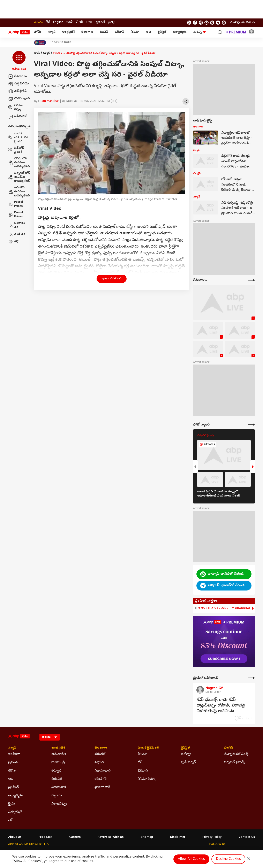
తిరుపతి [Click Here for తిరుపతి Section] (57, 779)
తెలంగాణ (87, 32)
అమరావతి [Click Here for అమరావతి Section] (59, 754)
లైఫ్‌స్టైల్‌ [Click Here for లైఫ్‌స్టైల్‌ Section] (185, 748)
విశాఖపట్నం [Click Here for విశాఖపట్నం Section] (59, 804)
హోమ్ (37, 32)
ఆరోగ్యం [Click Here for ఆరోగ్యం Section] (186, 754)
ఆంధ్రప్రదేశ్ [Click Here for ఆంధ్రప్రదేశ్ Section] (58, 748)
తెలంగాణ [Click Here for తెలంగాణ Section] (101, 748)
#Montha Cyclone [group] (213, 608)
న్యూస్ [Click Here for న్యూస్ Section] (12, 748)
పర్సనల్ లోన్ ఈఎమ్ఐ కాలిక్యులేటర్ (19, 177)
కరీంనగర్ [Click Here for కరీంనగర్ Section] (100, 779)
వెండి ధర (17, 234)
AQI (14, 242)
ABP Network (17, 852)
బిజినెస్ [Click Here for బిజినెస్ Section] (229, 748)
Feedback (45, 837)
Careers (75, 837)
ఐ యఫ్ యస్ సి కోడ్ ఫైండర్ (18, 138)
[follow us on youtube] (206, 23)
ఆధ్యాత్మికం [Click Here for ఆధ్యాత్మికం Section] (16, 796)
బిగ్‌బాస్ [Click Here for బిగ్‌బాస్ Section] (143, 771)
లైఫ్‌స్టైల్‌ (162, 32)
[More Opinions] (251, 678)
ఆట (148, 32)
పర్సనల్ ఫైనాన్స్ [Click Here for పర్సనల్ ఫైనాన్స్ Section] (234, 763)
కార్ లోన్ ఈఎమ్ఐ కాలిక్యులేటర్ (19, 192)
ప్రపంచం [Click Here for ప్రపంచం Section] (14, 763)
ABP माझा (86, 852)
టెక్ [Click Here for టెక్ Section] (10, 821)
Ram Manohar (49, 101)
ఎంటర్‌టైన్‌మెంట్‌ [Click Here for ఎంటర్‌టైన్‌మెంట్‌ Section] (148, 748)
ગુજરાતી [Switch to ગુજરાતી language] (100, 22)
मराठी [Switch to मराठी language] (69, 22)
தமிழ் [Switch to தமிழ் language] (112, 22)
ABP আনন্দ (69, 852)
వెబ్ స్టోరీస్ (17, 91)
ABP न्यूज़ (52, 852)
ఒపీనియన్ (18, 117)
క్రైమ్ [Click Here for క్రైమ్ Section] (12, 804)
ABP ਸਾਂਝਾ (142, 852)
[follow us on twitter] (189, 23)
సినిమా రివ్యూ (15, 108)
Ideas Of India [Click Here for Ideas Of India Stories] (61, 43)
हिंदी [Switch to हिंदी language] (48, 22)
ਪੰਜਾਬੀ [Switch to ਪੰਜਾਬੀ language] (79, 22)
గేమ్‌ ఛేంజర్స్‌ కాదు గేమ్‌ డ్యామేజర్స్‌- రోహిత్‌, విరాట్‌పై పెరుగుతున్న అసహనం (221, 706)
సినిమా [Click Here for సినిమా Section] (142, 754)
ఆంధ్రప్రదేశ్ (68, 32)
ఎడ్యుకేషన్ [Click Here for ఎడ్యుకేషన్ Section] (15, 812)
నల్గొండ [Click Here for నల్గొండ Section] (99, 763)
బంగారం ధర (17, 225)
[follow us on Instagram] (212, 23)
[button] (19, 61)
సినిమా (135, 32)
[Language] (50, 737)
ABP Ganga (124, 852)
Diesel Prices (16, 215)
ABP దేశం (175, 852)
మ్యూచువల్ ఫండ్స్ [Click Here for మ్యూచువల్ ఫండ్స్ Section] (237, 754)
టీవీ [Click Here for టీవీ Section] (140, 763)
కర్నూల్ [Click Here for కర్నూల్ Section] (56, 771)
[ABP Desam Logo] (19, 32)
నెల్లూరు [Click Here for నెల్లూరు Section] (57, 796)
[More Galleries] (251, 425)
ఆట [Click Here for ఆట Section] (11, 779)
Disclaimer (178, 837)
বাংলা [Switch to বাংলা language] (89, 22)
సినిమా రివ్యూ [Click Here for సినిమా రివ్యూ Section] (146, 779)
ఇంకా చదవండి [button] (112, 279)
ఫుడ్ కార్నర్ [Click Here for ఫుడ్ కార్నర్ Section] (188, 763)
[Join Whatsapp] (224, 23)
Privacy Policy (212, 837)
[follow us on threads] (201, 23)
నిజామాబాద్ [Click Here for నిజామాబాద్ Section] (103, 771)
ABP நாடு (158, 852)
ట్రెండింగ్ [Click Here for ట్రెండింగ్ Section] (13, 787)
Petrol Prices (16, 204)
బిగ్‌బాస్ (120, 32)
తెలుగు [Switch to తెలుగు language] (38, 22)
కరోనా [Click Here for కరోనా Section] (12, 771)
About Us (15, 837)
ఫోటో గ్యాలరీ (19, 99)
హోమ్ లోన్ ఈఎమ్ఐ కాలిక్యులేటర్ (19, 163)
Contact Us (247, 837)
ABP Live (37, 852)
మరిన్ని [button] (199, 32)
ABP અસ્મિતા (104, 852)
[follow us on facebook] (195, 23)
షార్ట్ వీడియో (19, 84)
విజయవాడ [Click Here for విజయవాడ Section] (59, 787)
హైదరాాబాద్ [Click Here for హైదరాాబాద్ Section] (102, 787)
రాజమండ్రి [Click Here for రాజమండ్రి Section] (58, 763)
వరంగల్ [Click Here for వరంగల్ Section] (100, 754)
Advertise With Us (111, 837)
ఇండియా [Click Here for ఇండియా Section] (14, 754)
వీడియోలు (17, 77)
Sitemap (147, 837)
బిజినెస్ (104, 32)
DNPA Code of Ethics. (56, 860)
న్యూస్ (51, 32)
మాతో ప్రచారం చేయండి (243, 23)
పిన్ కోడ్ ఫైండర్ (16, 150)
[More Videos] (251, 280)
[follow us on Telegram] (218, 23)
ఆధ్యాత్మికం (180, 32)
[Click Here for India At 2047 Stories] (40, 43)
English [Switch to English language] (58, 22)
